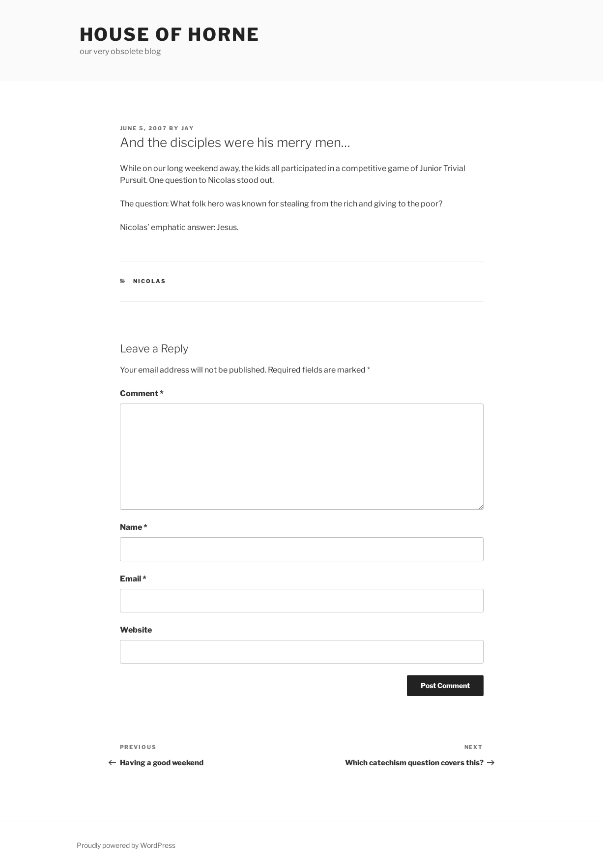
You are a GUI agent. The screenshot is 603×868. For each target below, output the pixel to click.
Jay (188, 128)
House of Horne (170, 34)
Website (136, 630)
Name (134, 527)
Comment (142, 393)
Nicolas (150, 281)
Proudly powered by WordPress (126, 845)
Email (133, 579)
